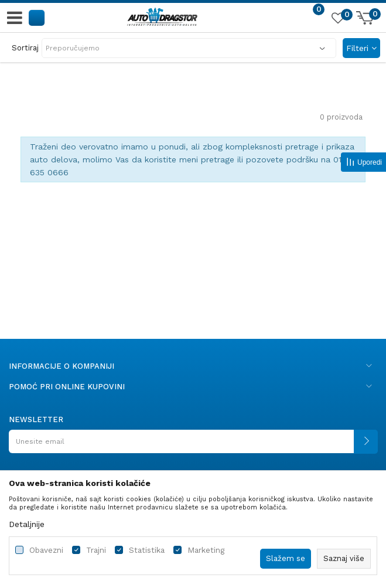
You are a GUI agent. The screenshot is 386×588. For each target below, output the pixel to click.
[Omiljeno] (337, 20)
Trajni (96, 550)
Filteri (361, 48)
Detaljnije (27, 524)
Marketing (206, 550)
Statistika (147, 550)
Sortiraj (25, 48)
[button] (37, 17)
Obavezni (46, 550)
